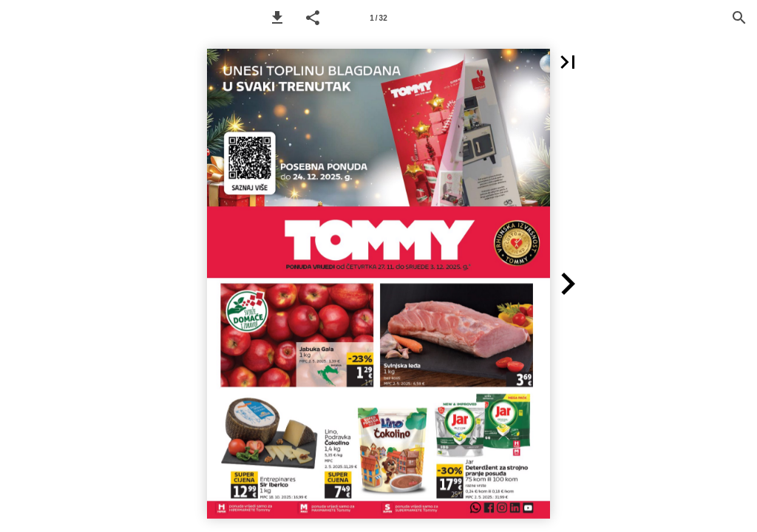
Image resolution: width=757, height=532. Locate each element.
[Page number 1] (378, 18)
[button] (277, 18)
